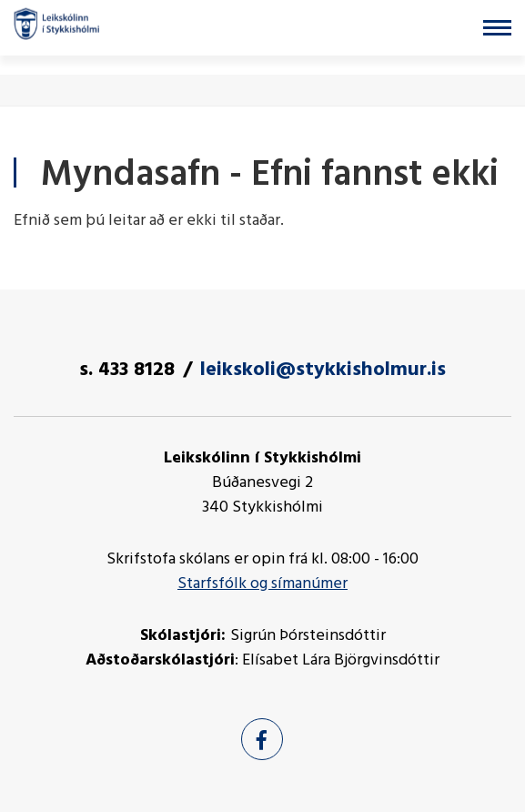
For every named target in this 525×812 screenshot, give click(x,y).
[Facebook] (262, 739)
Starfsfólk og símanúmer (262, 584)
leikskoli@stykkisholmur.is (323, 370)
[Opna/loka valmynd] (497, 28)
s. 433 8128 (127, 370)
